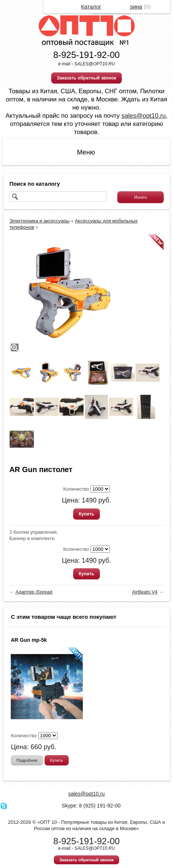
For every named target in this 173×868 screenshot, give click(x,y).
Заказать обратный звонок (86, 78)
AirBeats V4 (145, 592)
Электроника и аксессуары (39, 221)
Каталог (91, 6)
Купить (86, 514)
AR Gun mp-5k (29, 640)
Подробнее (27, 760)
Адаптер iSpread (34, 592)
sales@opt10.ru (143, 116)
